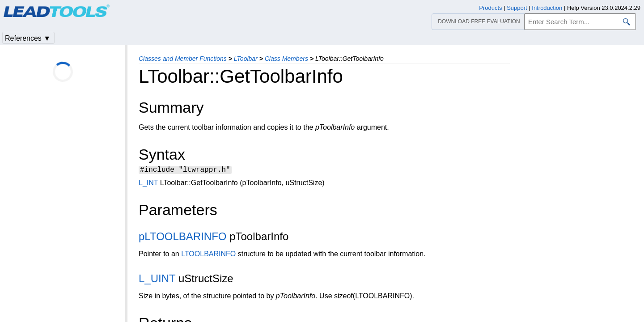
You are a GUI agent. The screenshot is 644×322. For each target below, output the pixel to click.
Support (517, 8)
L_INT (148, 184)
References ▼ (28, 38)
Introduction (547, 8)
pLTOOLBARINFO (183, 238)
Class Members (286, 59)
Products (490, 8)
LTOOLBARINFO (208, 255)
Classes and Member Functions (183, 59)
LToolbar (246, 59)
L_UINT (157, 280)
